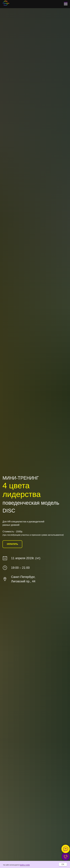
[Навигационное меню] (66, 4)
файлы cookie (25, 865)
